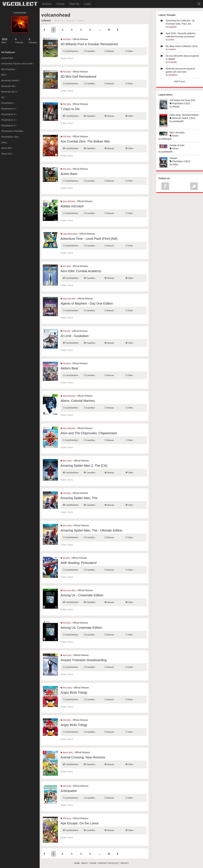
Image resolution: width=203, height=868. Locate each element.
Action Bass (69, 174)
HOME (77, 863)
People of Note (177, 145)
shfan (175, 164)
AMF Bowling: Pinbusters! (79, 563)
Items (6, 41)
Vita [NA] (65, 364)
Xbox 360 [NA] (68, 201)
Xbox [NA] (66, 655)
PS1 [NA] (66, 169)
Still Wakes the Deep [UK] (182, 100)
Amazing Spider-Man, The (79, 498)
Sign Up (74, 4)
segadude (172, 27)
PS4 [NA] (66, 104)
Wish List (59, 21)
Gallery (81, 21)
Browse (47, 4)
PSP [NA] (66, 819)
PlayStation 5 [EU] (180, 103)
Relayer (174, 158)
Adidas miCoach (72, 206)
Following (33, 41)
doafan (171, 40)
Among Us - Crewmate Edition (82, 595)
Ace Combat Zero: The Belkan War (85, 141)
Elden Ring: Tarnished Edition (184, 115)
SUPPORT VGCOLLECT (108, 863)
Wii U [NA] (66, 461)
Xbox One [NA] (68, 299)
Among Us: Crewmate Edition (81, 628)
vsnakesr (172, 49)
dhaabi (176, 107)
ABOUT (85, 863)
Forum (61, 4)
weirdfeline (173, 75)
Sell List (70, 21)
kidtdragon (167, 139)
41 (109, 30)
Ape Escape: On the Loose (80, 823)
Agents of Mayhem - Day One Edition (87, 303)
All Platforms (8, 52)
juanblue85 (178, 121)
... (99, 30)
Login (88, 4)
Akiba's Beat (69, 368)
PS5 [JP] (65, 331)
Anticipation (69, 791)
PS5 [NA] (66, 39)
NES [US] (66, 786)
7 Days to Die (70, 109)
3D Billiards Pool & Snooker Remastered (89, 44)
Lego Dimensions (69, 234)
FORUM (93, 863)
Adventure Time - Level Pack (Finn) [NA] (89, 239)
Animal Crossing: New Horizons (83, 757)
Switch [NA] (67, 753)
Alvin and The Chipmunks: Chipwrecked (89, 433)
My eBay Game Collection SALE (182, 46)
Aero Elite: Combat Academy (81, 271)
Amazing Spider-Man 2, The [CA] (84, 466)
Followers (20, 41)
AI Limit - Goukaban (75, 336)
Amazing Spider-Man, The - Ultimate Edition (92, 530)
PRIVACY (125, 863)
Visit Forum (180, 81)
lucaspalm (173, 62)
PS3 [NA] (66, 493)
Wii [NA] (65, 558)
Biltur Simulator (177, 133)
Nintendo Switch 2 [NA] (182, 118)
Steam (174, 136)
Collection (46, 21)
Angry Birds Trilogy (74, 692)
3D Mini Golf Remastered (78, 77)
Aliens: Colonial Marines (78, 401)
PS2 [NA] (66, 137)
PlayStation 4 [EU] (180, 161)
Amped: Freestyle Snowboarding (84, 660)
